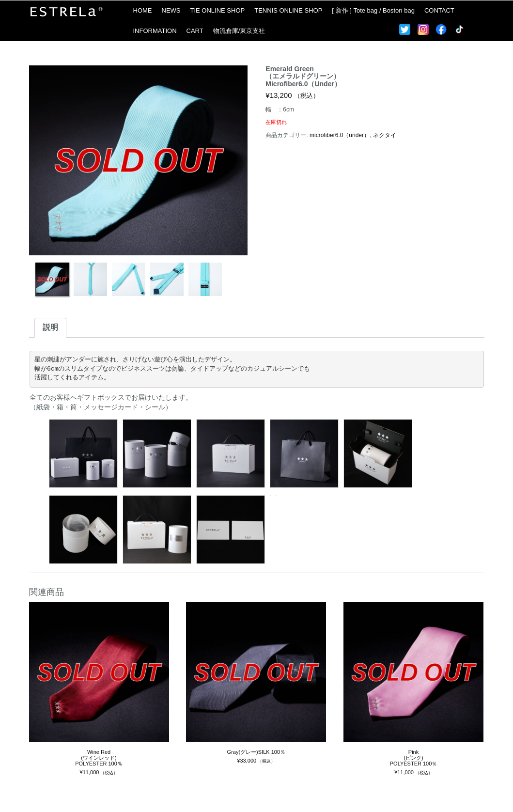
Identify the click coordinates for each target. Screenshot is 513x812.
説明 (50, 327)
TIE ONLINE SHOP (218, 10)
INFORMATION (155, 31)
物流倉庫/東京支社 (239, 31)
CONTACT (439, 10)
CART (195, 31)
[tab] (50, 328)
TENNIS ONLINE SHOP (288, 10)
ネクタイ (385, 135)
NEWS (171, 10)
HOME (143, 10)
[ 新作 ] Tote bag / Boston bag (373, 10)
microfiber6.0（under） (340, 135)
